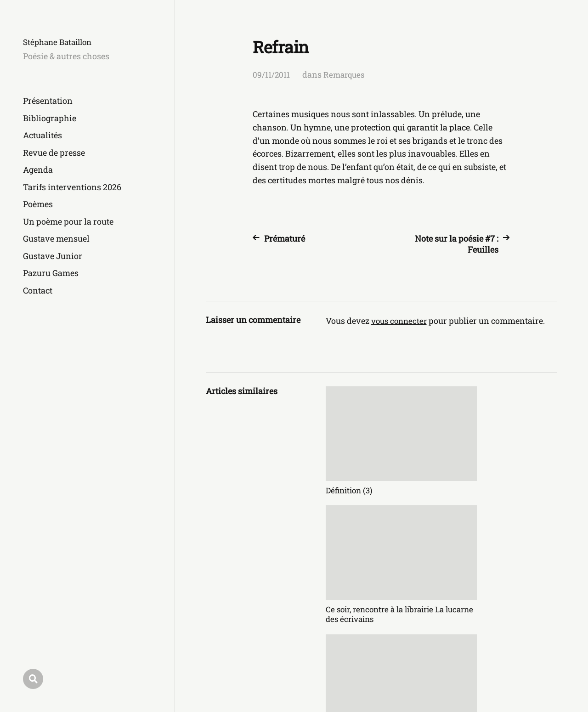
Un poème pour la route (68, 221)
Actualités (42, 135)
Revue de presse (54, 153)
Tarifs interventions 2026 (72, 187)
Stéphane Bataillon (60, 42)
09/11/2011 (271, 74)
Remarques (346, 74)
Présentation (48, 101)
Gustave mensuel (56, 238)
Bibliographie (50, 118)
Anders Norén (533, 671)
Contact (38, 290)
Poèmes (38, 204)
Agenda (38, 170)
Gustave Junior (53, 256)
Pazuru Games (51, 273)
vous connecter (401, 321)
